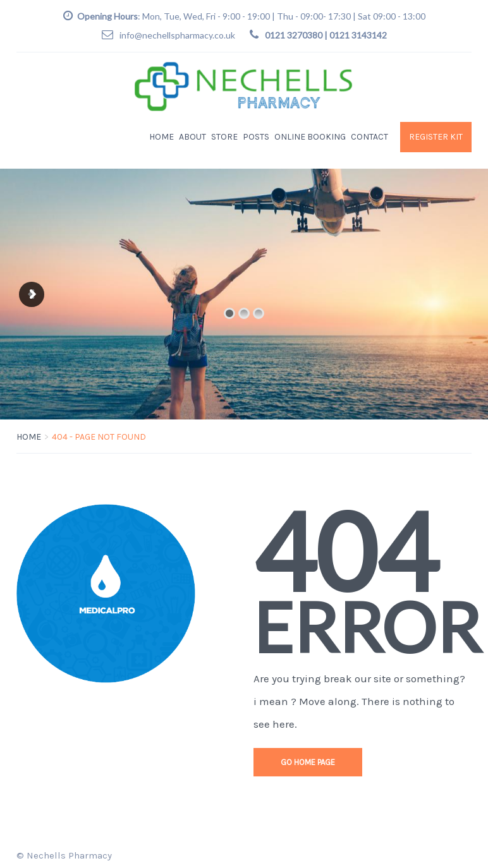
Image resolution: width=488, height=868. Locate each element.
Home (162, 137)
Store (224, 137)
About (192, 137)
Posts (256, 137)
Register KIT (436, 137)
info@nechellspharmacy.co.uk (177, 35)
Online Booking (310, 137)
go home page (308, 762)
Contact (369, 137)
